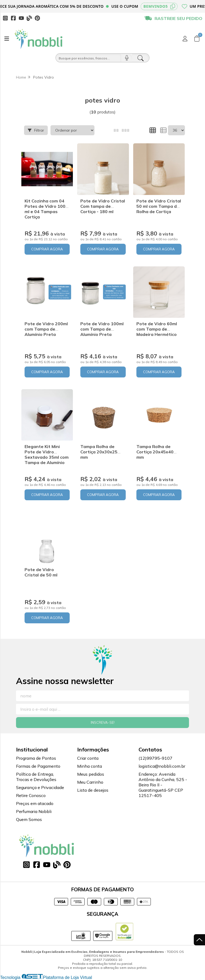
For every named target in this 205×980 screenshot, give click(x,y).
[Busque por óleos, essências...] (88, 58)
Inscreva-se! (103, 722)
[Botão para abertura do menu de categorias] (7, 39)
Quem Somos (29, 819)
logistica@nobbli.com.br (162, 766)
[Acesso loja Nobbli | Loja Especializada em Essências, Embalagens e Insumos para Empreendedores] (185, 39)
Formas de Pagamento (38, 766)
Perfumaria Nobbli (34, 811)
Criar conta (88, 758)
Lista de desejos (93, 790)
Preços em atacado (35, 803)
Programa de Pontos (36, 758)
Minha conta (90, 766)
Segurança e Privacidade (40, 787)
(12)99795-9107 (155, 758)
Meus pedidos (91, 774)
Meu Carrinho (90, 782)
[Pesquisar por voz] (127, 58)
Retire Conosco (31, 795)
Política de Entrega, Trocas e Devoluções (36, 777)
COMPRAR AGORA (47, 249)
